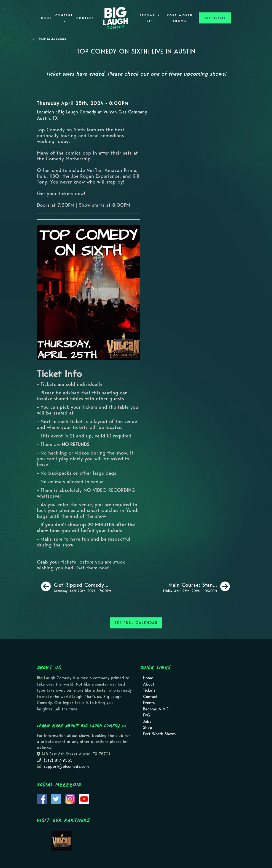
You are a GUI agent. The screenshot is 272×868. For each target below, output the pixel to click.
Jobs (147, 721)
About (149, 684)
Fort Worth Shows (180, 18)
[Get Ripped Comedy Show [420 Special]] (76, 586)
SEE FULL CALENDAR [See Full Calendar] (136, 623)
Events (149, 703)
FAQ (147, 715)
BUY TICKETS (215, 18)
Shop (148, 728)
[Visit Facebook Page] (42, 798)
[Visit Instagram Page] (70, 798)
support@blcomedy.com (66, 766)
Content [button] (64, 18)
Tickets (149, 690)
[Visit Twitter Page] (56, 798)
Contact (85, 18)
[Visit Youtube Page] (84, 798)
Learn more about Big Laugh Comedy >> (82, 726)
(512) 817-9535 (58, 760)
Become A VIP (150, 18)
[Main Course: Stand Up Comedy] (196, 586)
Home (47, 18)
